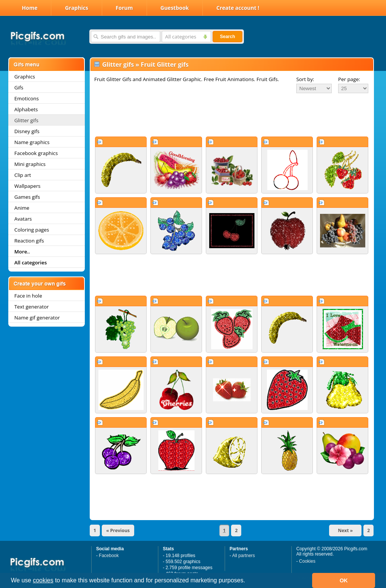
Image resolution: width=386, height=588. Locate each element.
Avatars (23, 219)
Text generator (31, 307)
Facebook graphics (36, 153)
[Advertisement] (232, 115)
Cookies (307, 561)
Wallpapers (27, 186)
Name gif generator (37, 318)
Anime (22, 208)
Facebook (109, 556)
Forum (124, 8)
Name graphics (32, 142)
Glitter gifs (26, 120)
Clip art (23, 175)
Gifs (19, 88)
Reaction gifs (29, 241)
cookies (43, 580)
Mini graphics (30, 164)
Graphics (76, 8)
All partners (244, 556)
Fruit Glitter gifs (165, 64)
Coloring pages (32, 230)
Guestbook (175, 8)
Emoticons (27, 98)
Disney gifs (27, 131)
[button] (248, 581)
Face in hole (28, 296)
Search (227, 37)
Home (30, 8)
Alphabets (26, 109)
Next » (345, 530)
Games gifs (27, 197)
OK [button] (344, 580)
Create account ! (238, 8)
